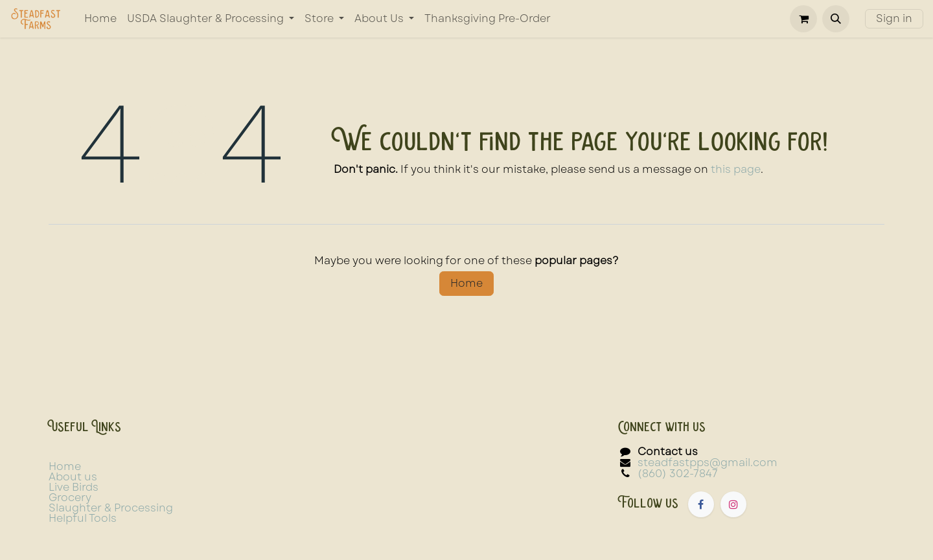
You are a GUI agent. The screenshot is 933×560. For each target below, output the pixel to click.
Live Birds (74, 487)
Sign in (894, 18)
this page (736, 169)
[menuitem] (100, 19)
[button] (836, 19)
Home (466, 283)
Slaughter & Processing (111, 508)
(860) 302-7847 (678, 474)
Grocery (70, 498)
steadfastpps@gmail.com (708, 463)
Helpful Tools (83, 518)
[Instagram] (733, 504)
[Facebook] (701, 504)
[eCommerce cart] (803, 19)
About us (73, 477)
